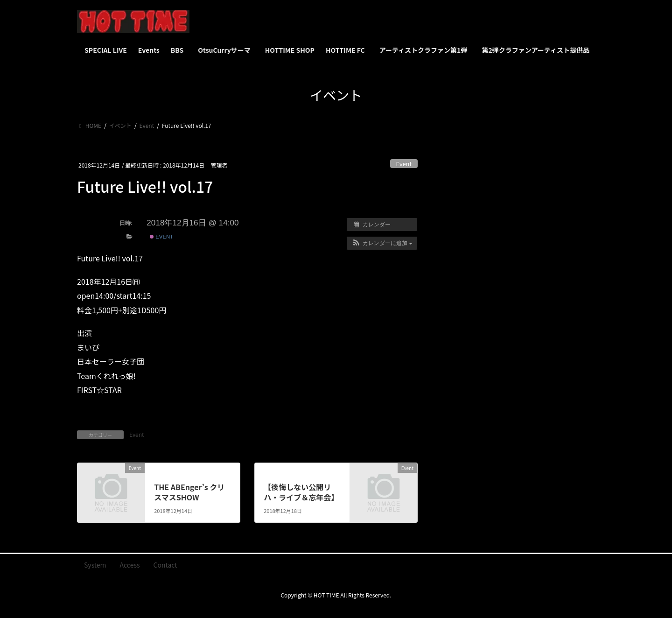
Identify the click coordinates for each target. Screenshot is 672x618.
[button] (382, 243)
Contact (165, 565)
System (95, 565)
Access (130, 565)
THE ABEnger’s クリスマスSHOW (189, 492)
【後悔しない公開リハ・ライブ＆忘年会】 (301, 492)
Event (404, 164)
